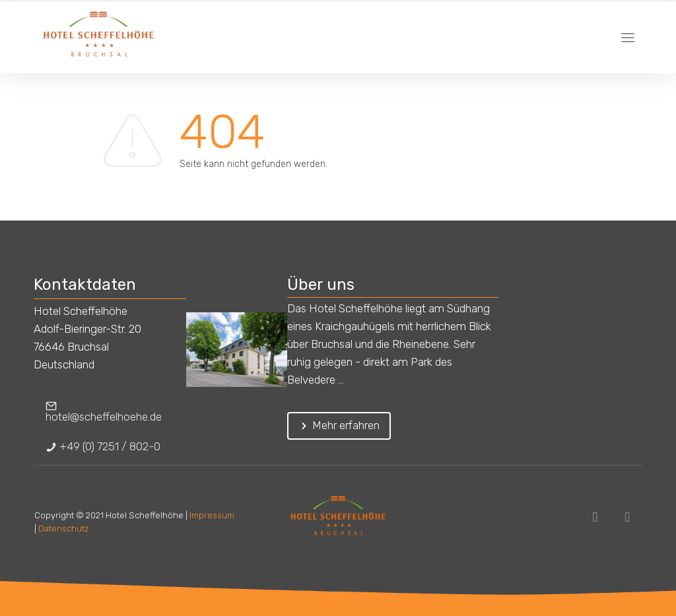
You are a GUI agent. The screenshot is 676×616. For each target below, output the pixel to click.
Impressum (212, 515)
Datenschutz (63, 529)
